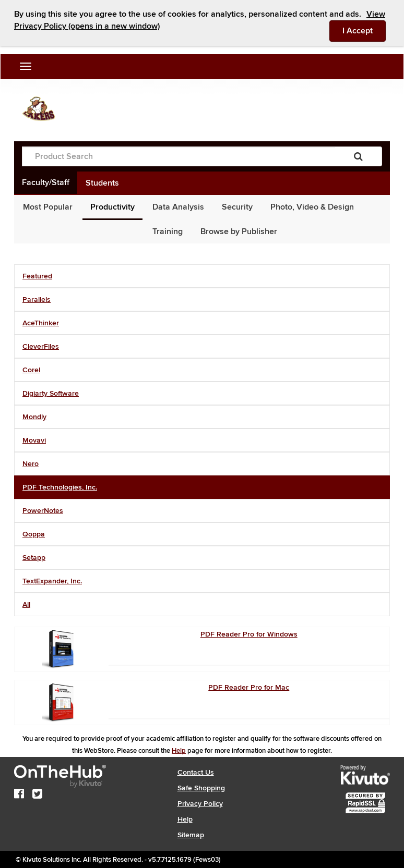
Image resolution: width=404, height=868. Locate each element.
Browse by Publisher (239, 231)
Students (102, 183)
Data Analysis (178, 207)
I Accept (364, 30)
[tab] (202, 276)
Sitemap (191, 835)
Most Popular (48, 207)
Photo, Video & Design (312, 207)
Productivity (112, 207)
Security (237, 207)
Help (179, 751)
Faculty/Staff (46, 182)
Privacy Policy (200, 804)
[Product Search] (179, 156)
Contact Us (196, 772)
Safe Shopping (201, 788)
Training (168, 231)
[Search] (358, 156)
